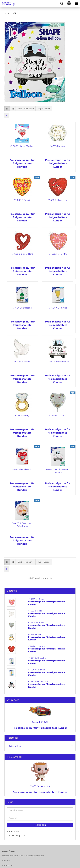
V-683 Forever (58, 146)
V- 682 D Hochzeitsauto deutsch (58, 471)
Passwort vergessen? (16, 836)
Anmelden (40, 825)
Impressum (8, 866)
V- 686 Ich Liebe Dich (22, 469)
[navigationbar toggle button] (76, 4)
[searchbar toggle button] (62, 4)
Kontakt (6, 861)
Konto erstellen (14, 831)
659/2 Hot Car (40, 722)
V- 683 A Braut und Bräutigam (22, 525)
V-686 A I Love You (58, 200)
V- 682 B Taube (22, 362)
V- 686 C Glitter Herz (22, 254)
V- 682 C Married (58, 416)
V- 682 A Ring (22, 416)
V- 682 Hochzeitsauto (58, 362)
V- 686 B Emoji (22, 200)
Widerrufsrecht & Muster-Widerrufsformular (23, 856)
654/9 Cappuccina (40, 786)
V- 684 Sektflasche (22, 308)
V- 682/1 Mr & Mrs (58, 254)
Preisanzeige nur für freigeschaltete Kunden (40, 728)
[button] (7, 109)
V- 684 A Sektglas (58, 308)
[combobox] (26, 109)
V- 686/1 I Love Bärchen (22, 146)
